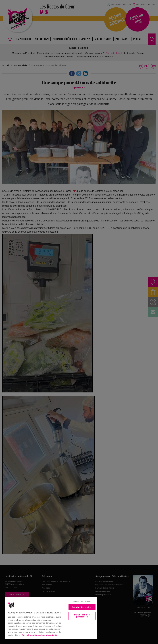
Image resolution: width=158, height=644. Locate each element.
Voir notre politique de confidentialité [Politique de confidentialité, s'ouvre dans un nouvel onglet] (39, 635)
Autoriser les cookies (82, 607)
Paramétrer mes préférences (82, 616)
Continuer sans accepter (82, 601)
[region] (51, 618)
